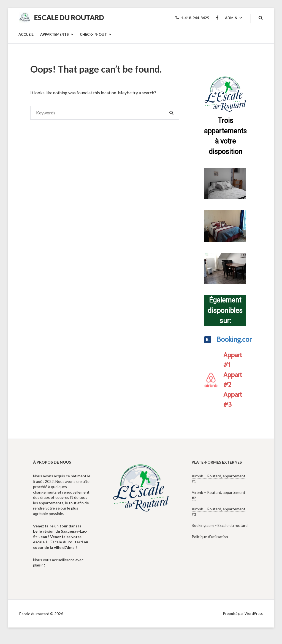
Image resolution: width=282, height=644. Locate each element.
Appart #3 (233, 399)
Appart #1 (233, 360)
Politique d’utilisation (210, 537)
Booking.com (230, 339)
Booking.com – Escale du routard (220, 525)
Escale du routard (69, 17)
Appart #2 (233, 380)
